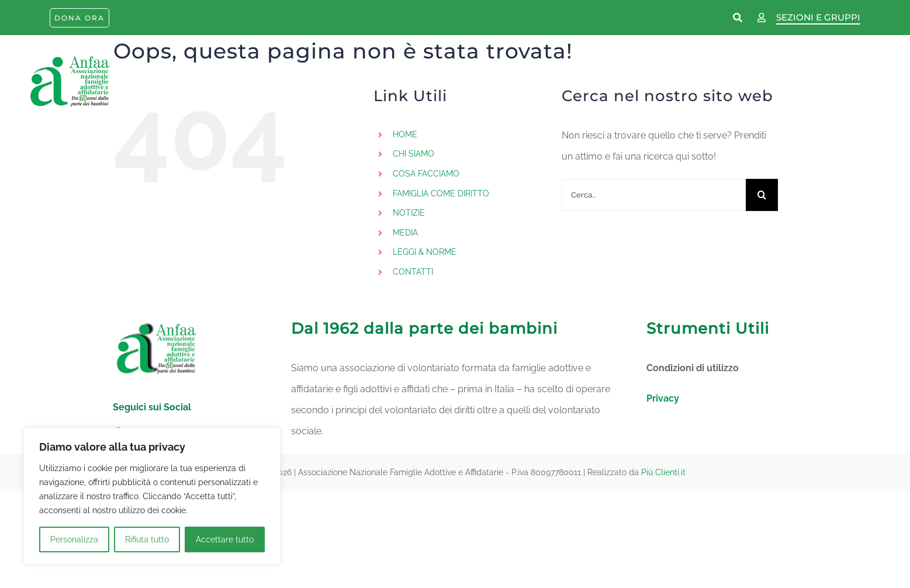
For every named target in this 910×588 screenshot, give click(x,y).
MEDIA (405, 233)
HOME (405, 134)
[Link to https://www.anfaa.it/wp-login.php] (762, 18)
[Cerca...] (654, 195)
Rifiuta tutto (147, 539)
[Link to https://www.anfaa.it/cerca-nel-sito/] (738, 18)
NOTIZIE (409, 213)
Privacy (663, 398)
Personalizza (74, 539)
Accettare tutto (225, 539)
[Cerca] (762, 195)
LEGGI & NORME (425, 252)
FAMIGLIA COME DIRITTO (441, 193)
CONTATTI (413, 272)
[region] (152, 496)
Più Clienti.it (663, 472)
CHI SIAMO (414, 154)
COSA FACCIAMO (426, 174)
